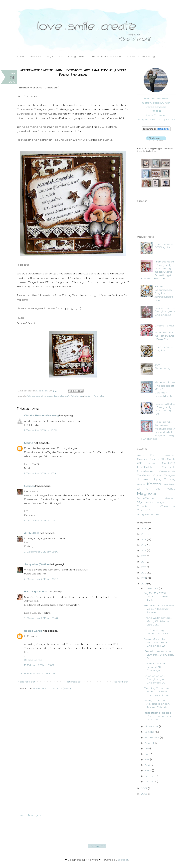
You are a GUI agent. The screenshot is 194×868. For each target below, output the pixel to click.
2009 (145, 788)
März (148, 770)
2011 (144, 578)
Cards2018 (169, 467)
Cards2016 (169, 463)
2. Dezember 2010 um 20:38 (41, 579)
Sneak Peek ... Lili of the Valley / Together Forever (159, 609)
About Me (35, 56)
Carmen (29, 486)
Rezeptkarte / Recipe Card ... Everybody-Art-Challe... (158, 716)
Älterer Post (120, 682)
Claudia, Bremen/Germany (41, 415)
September (152, 737)
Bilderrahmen (168, 455)
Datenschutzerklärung (141, 56)
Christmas (34, 396)
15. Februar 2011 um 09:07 (39, 665)
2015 (144, 556)
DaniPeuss (144, 475)
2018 (144, 539)
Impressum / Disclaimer (107, 56)
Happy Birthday (164, 479)
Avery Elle (146, 455)
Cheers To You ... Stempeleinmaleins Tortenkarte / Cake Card (165, 332)
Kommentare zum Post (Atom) (52, 688)
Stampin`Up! (146, 510)
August (150, 743)
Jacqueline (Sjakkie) (37, 564)
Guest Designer (164, 475)
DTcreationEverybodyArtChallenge (62, 396)
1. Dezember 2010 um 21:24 (40, 520)
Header (141, 484)
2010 (144, 584)
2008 (145, 794)
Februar (150, 776)
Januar (150, 781)
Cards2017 (145, 467)
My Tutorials (55, 56)
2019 (144, 534)
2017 (144, 545)
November (152, 726)
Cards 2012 (158, 459)
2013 (144, 567)
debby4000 (32, 533)
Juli (147, 748)
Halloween (144, 479)
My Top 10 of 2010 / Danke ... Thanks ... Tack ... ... (157, 597)
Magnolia (98, 396)
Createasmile (167, 471)
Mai (147, 759)
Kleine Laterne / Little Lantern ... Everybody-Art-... (160, 655)
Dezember (152, 588)
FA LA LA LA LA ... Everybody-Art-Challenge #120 (155, 679)
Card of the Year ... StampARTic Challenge (156, 667)
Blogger (123, 860)
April (148, 765)
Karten (88, 396)
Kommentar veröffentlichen (39, 673)
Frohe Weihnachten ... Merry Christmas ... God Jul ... (158, 621)
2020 (145, 528)
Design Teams (77, 56)
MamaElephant (147, 498)
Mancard (170, 498)
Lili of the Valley (156, 488)
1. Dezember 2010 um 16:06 (40, 430)
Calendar (143, 459)
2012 (144, 573)
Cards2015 (152, 463)
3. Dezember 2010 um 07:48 (41, 618)
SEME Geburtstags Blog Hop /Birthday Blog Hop (164, 293)
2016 (144, 550)
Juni (148, 754)
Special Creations (156, 506)
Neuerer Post (26, 682)
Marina (29, 443)
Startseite (74, 682)
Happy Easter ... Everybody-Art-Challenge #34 (165, 311)
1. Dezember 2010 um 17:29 (40, 473)
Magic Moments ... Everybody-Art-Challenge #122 (156, 642)
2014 (144, 562)
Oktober (151, 732)
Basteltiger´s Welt (36, 591)
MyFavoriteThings (151, 502)
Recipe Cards (33, 631)
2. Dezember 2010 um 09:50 (41, 552)
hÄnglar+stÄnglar (148, 514)
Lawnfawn (169, 484)
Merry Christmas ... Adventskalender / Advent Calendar (157, 704)
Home (20, 56)
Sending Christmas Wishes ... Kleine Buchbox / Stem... (157, 691)
